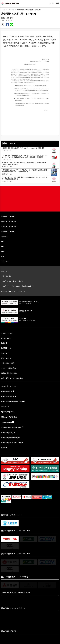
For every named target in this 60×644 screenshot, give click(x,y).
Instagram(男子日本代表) (10, 438)
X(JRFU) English (7, 412)
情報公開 (4, 343)
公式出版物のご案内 (8, 363)
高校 (3, 251)
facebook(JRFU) (7, 391)
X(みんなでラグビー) (8, 417)
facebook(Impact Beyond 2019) (12, 401)
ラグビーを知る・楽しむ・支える (12, 281)
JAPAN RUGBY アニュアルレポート (13, 291)
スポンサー (5, 353)
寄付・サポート (6, 358)
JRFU (3, 21)
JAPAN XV (5, 236)
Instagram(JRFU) (7, 433)
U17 (3, 256)
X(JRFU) (4, 407)
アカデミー (5, 261)
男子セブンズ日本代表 (8, 221)
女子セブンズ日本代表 (8, 226)
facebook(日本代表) (8, 396)
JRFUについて (6, 338)
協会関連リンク (6, 348)
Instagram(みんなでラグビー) (11, 443)
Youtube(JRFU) (6, 422)
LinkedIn (4, 448)
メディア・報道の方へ (8, 368)
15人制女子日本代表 (8, 231)
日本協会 (9, 21)
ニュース (12, 10)
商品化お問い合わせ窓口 (9, 373)
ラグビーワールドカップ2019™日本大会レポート (17, 286)
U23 (3, 241)
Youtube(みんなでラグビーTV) (11, 428)
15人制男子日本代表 (8, 216)
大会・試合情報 (6, 276)
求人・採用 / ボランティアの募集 (12, 378)
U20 (3, 246)
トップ (3, 10)
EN (53, 3)
